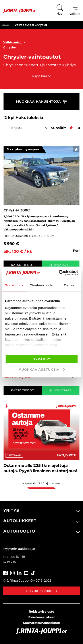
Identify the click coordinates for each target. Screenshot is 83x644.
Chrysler (10, 47)
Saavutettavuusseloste (41, 623)
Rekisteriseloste (41, 611)
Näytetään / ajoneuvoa (41, 483)
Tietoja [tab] (69, 285)
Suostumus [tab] (14, 285)
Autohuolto (19, 531)
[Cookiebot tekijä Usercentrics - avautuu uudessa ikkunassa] (59, 273)
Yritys (11, 510)
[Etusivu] (18, 11)
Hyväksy (42, 359)
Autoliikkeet (20, 521)
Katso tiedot (22, 265)
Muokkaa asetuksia (42, 369)
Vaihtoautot (15, 42)
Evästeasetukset (42, 617)
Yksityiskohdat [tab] (42, 285)
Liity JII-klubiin (41, 591)
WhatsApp (61, 265)
